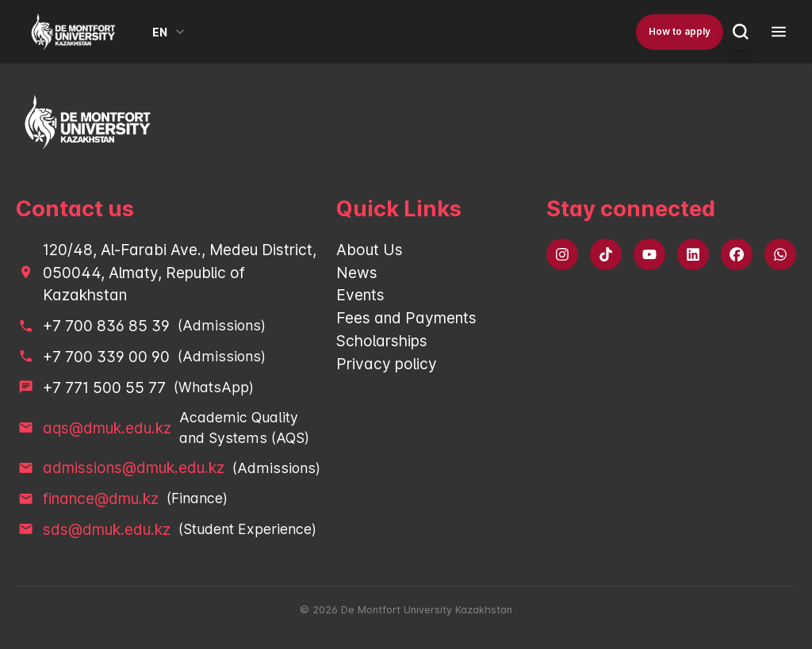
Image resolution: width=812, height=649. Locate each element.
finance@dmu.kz (101, 498)
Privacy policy (387, 364)
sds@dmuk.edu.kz (107, 529)
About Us (370, 250)
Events (360, 295)
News (357, 273)
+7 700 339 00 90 (106, 357)
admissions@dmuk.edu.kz (134, 468)
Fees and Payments (406, 318)
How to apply (680, 31)
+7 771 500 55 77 (104, 387)
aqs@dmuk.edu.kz (107, 428)
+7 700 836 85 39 (106, 326)
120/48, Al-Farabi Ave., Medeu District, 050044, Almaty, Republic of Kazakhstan (180, 273)
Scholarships (382, 341)
